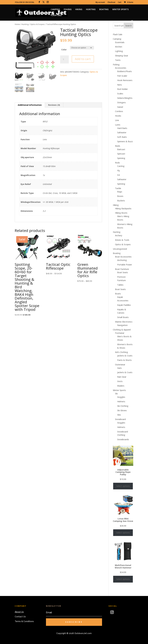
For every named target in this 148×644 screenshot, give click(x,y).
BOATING (104, 10)
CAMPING (55, 10)
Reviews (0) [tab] (54, 105)
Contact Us (20, 617)
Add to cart (83, 59)
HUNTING (91, 10)
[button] (52, 33)
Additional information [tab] (30, 105)
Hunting (25, 24)
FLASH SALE (56, 15)
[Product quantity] (64, 59)
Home (17, 24)
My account (100, 2)
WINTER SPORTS (120, 10)
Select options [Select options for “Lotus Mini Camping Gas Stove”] (123, 533)
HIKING (79, 10)
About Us (19, 612)
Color (64, 50)
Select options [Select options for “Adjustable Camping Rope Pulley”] (123, 486)
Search (128, 26)
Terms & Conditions (24, 621)
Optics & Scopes (37, 24)
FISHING (68, 10)
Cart (120, 2)
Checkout (111, 2)
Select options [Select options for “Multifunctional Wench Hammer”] (123, 579)
